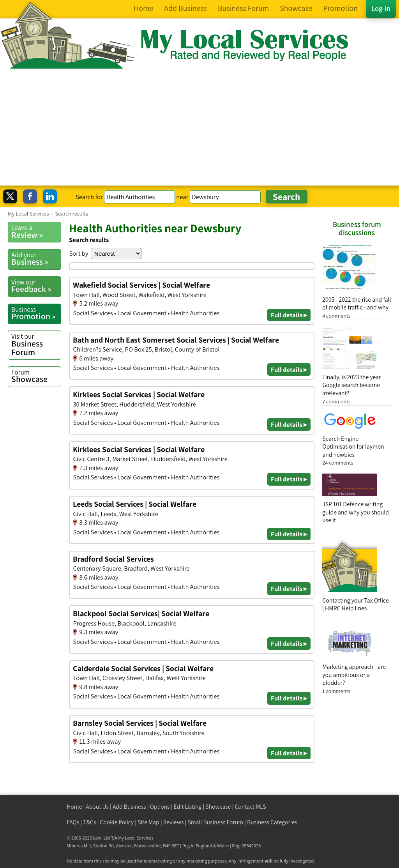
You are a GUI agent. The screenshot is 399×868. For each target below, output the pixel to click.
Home (74, 807)
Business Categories (272, 822)
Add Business (129, 807)
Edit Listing (188, 807)
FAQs (73, 822)
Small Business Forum (215, 822)
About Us (97, 807)
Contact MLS (250, 807)
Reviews (174, 822)
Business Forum (36, 344)
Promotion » (36, 313)
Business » (36, 259)
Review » (36, 232)
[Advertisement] (199, 127)
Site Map (148, 822)
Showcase (36, 376)
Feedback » (36, 286)
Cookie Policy (117, 822)
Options (160, 807)
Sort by (79, 253)
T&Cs (89, 822)
